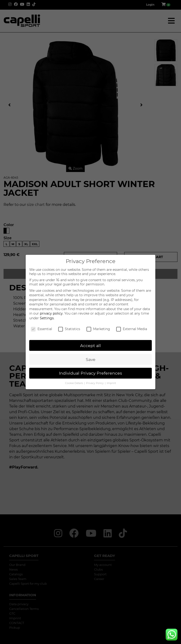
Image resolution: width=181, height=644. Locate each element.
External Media (132, 329)
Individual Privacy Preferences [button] (90, 373)
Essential (41, 329)
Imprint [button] (111, 383)
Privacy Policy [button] (95, 383)
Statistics (69, 329)
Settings (47, 318)
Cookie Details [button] (74, 383)
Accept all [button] (90, 346)
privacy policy (51, 313)
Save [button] (91, 359)
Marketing (98, 329)
